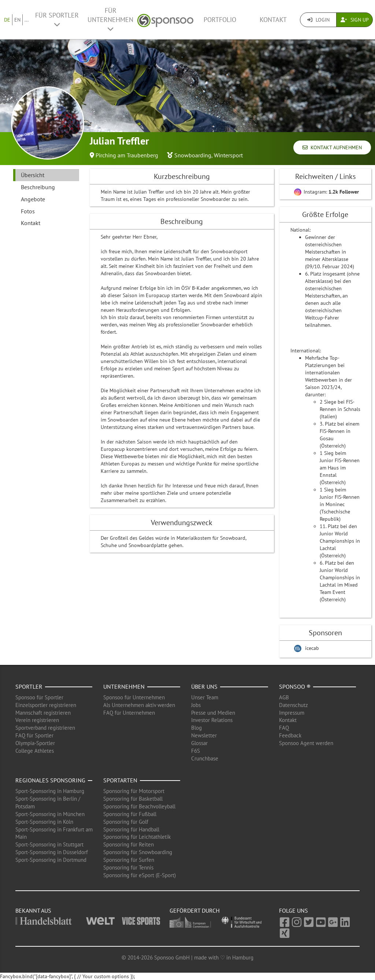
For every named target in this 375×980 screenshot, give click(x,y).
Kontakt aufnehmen (332, 147)
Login (318, 20)
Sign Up (355, 20)
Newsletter (204, 735)
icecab (312, 648)
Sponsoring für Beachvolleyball (139, 806)
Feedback (290, 735)
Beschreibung (38, 187)
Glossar (199, 743)
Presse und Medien (213, 713)
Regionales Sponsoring (50, 780)
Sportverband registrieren (45, 728)
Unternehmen (124, 687)
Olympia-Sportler (35, 743)
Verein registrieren (37, 720)
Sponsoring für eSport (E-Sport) (140, 875)
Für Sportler (57, 19)
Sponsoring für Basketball (133, 799)
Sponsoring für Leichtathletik (137, 837)
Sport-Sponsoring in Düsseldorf (52, 852)
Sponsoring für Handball (131, 829)
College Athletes (35, 751)
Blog (196, 728)
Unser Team (205, 697)
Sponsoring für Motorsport (134, 791)
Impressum (292, 713)
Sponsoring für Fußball (130, 814)
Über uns (204, 687)
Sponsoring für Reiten (129, 844)
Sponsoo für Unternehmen (134, 697)
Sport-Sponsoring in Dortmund (51, 860)
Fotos (28, 211)
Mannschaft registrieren (43, 713)
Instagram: (326, 192)
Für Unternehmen (110, 19)
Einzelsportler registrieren (46, 705)
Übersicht (33, 175)
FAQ (284, 728)
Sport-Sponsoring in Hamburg (50, 791)
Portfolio (220, 20)
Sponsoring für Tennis (128, 867)
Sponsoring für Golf (126, 822)
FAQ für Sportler (34, 735)
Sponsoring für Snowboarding (138, 852)
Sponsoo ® (295, 687)
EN (17, 20)
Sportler (29, 687)
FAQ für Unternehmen (129, 713)
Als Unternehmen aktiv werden (139, 705)
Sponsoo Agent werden (306, 743)
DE (7, 20)
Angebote (33, 199)
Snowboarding (193, 155)
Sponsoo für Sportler (39, 697)
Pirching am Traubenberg (127, 155)
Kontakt (273, 20)
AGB (284, 697)
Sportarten (120, 780)
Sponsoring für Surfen (129, 860)
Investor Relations (212, 720)
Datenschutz (294, 705)
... (27, 20)
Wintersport (228, 155)
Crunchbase (205, 758)
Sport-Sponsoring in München (50, 814)
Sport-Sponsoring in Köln (44, 822)
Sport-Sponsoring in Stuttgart (49, 844)
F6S (196, 751)
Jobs (196, 705)
